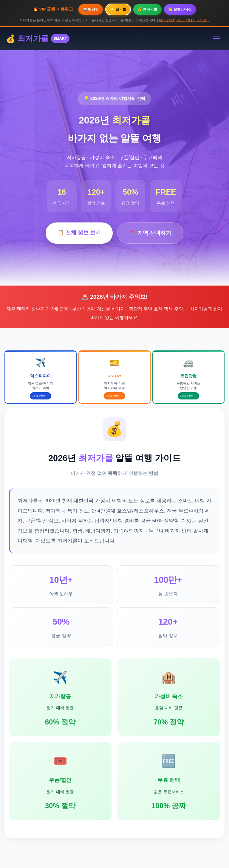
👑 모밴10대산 (180, 9)
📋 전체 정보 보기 (79, 233)
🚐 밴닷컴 (91, 9)
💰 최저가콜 (147, 9)
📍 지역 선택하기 (150, 233)
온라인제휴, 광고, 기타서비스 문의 (184, 20)
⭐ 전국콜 (118, 9)
